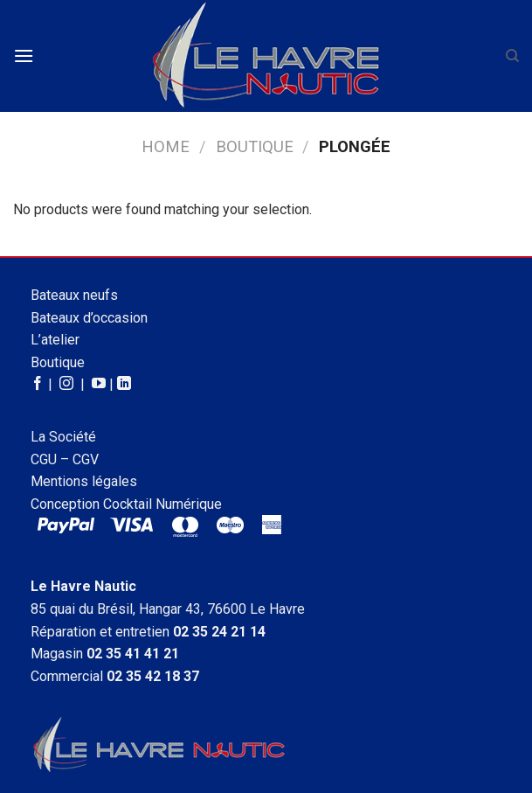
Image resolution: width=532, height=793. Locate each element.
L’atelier (55, 340)
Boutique (255, 146)
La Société (63, 437)
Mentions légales (84, 481)
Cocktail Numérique (162, 504)
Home (166, 146)
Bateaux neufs (74, 295)
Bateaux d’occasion (89, 318)
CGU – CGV (65, 459)
